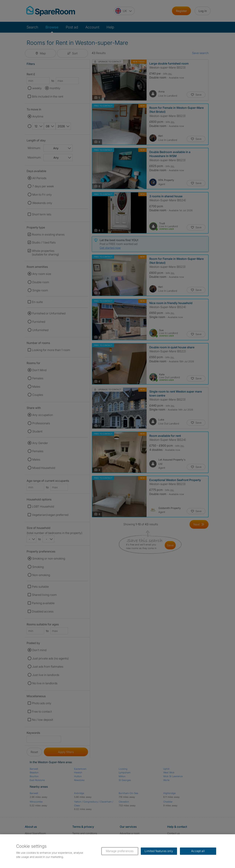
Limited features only (159, 851)
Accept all (198, 851)
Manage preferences (120, 851)
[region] (117, 851)
